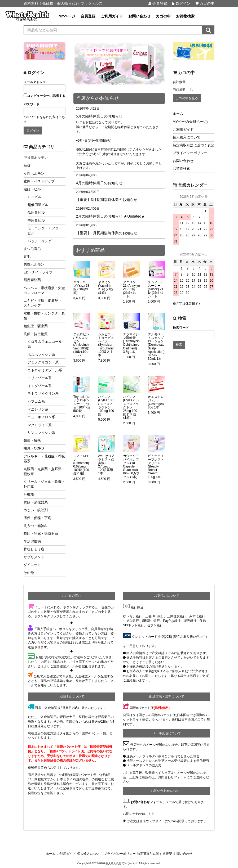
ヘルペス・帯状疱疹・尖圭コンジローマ (44, 290)
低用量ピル (36, 212)
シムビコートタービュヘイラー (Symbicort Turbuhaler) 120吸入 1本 (106, 345)
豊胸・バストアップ (39, 181)
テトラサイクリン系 (43, 393)
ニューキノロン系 (41, 417)
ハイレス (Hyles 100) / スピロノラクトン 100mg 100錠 (106, 406)
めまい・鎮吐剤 (36, 510)
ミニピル (34, 197)
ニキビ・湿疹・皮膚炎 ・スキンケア (43, 303)
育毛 (27, 257)
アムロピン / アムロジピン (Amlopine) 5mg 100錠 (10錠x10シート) (81, 345)
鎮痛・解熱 (32, 441)
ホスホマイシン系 (41, 355)
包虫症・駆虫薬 (36, 326)
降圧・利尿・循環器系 (41, 534)
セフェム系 (36, 401)
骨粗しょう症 (34, 549)
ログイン (181, 3)
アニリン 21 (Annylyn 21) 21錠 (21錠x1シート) (131, 289)
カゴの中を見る (187, 98)
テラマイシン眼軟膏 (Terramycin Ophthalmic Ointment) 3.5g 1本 (131, 343)
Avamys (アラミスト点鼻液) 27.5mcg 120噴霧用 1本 (106, 465)
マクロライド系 (40, 425)
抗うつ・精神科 (36, 526)
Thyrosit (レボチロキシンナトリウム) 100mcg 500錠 (82, 404)
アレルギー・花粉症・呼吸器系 (44, 459)
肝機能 (29, 494)
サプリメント (34, 557)
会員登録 (158, 3)
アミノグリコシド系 (43, 362)
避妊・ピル (32, 189)
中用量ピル (36, 220)
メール (170, 802)
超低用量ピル (38, 205)
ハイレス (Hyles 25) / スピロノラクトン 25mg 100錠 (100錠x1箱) (131, 407)
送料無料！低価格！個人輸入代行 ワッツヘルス (63, 3)
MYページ (67, 16)
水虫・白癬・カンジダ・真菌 (44, 316)
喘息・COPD (34, 448)
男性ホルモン (34, 264)
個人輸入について (187, 137)
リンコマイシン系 (41, 433)
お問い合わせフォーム (147, 802)
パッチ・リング (40, 241)
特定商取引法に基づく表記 (193, 145)
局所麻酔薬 (32, 280)
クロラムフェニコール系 (45, 344)
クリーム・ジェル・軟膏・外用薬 (44, 484)
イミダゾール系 (40, 386)
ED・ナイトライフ (38, 272)
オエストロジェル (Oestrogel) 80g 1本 (156, 402)
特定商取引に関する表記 (155, 854)
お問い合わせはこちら (139, 814)
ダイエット (32, 565)
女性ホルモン (34, 174)
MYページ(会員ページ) (190, 122)
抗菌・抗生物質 (36, 334)
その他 (29, 573)
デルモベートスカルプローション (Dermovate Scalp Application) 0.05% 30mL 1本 (156, 347)
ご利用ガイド (112, 16)
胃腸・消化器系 (36, 502)
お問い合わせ (139, 16)
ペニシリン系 (38, 409)
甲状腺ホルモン (36, 158)
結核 (27, 166)
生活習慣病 (32, 541)
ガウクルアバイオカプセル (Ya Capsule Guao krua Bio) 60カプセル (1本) (131, 466)
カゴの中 (205, 3)
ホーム (178, 114)
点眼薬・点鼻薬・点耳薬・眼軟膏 (44, 471)
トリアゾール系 (40, 378)
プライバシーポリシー (190, 153)
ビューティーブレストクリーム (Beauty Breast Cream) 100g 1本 (156, 466)
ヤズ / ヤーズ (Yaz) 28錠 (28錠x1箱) (81, 288)
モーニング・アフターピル (45, 231)
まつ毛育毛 (32, 249)
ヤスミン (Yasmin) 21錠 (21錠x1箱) (106, 288)
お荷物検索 (185, 16)
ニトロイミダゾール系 (45, 370)
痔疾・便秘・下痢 (37, 518)
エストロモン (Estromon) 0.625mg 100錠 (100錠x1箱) (81, 465)
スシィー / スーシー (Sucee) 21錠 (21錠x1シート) (156, 289)
